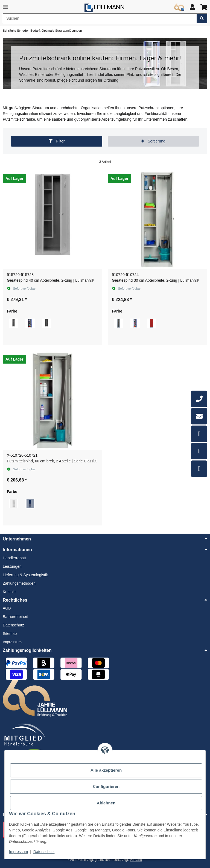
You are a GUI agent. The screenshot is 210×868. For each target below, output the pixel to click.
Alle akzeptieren (106, 770)
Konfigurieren (106, 787)
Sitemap (10, 634)
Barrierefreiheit (15, 617)
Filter (57, 141)
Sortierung (153, 141)
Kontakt (9, 592)
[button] (192, 7)
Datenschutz (44, 852)
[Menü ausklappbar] (5, 7)
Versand (136, 860)
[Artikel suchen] (202, 18)
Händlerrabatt (14, 558)
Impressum (19, 852)
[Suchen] (100, 18)
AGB (7, 608)
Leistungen (12, 566)
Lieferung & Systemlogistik (25, 575)
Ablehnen (106, 803)
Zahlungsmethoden (19, 583)
